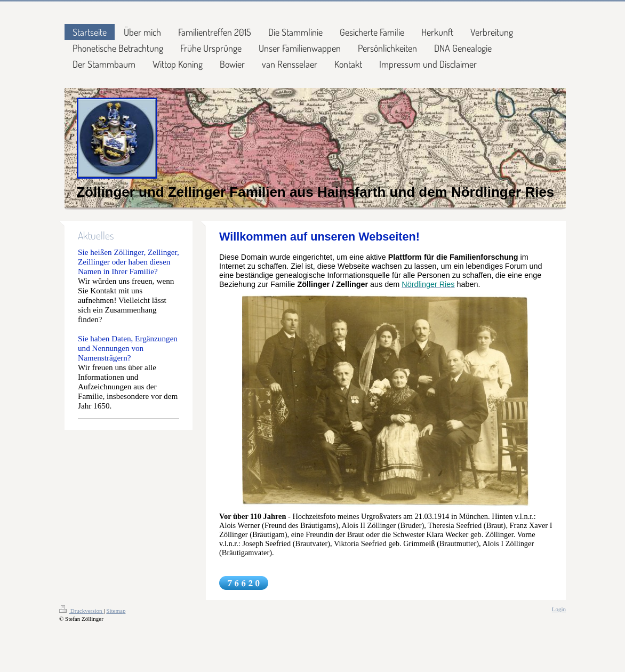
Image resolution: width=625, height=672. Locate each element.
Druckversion (81, 611)
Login (559, 609)
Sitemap (116, 611)
